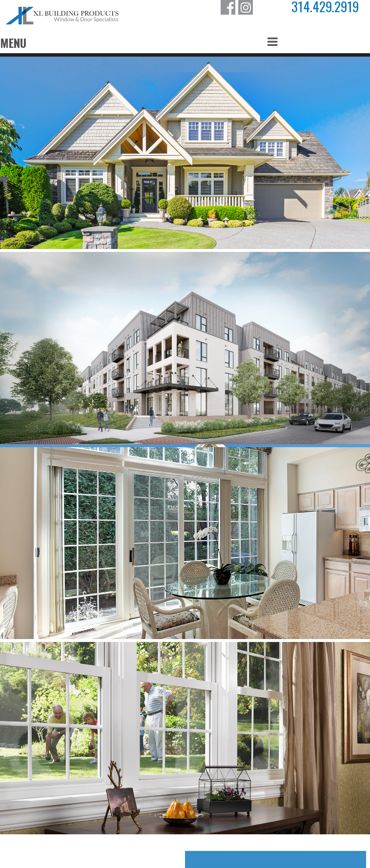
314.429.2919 (325, 7)
